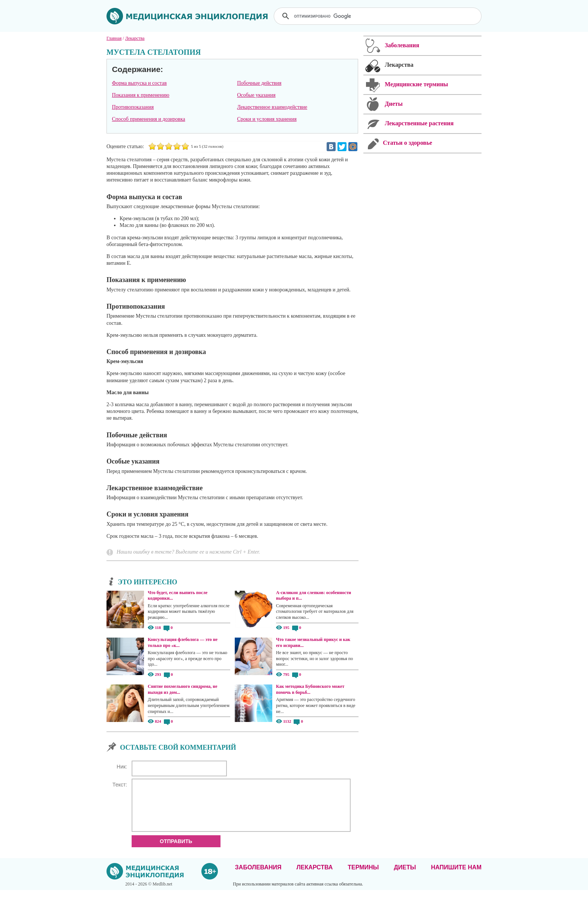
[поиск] (378, 16)
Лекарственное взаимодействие (272, 107)
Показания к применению (140, 95)
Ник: (122, 767)
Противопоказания (133, 107)
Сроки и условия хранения (267, 119)
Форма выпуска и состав (139, 83)
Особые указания (256, 95)
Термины (363, 876)
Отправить (176, 850)
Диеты (405, 876)
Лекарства (314, 876)
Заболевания (258, 876)
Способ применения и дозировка (148, 119)
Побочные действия (259, 83)
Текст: (120, 785)
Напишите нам (456, 876)
